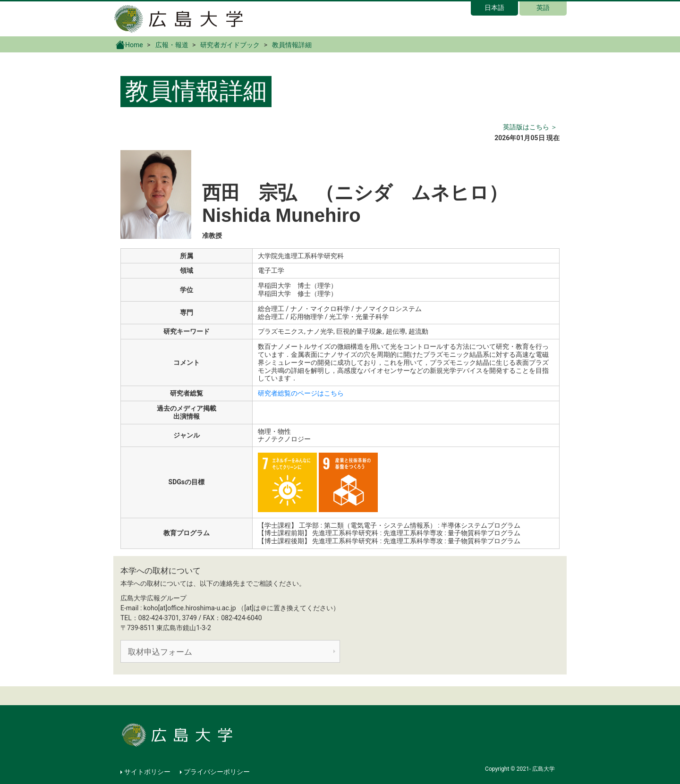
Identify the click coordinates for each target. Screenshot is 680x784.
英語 (543, 8)
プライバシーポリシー (217, 772)
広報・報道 (172, 45)
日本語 (494, 8)
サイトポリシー (147, 772)
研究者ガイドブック (230, 45)
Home (129, 44)
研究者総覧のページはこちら (301, 393)
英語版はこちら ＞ (530, 127)
